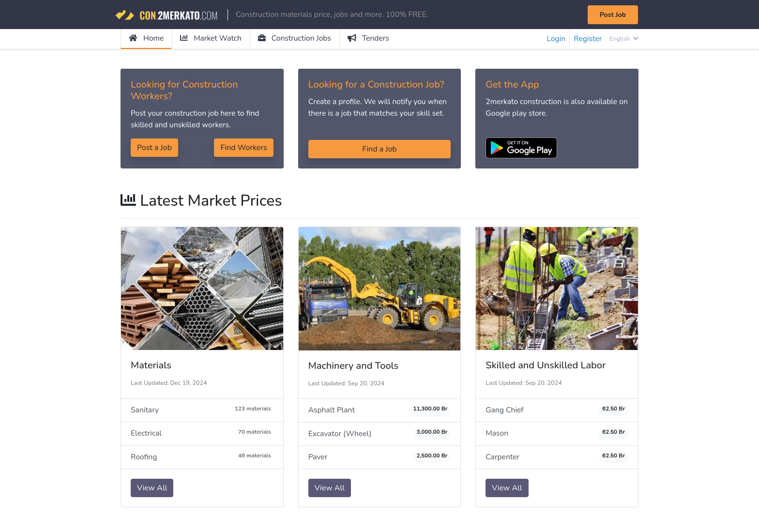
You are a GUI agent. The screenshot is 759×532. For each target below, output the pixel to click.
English (624, 39)
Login (555, 39)
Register (587, 39)
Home (146, 39)
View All (152, 489)
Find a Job (379, 150)
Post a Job (154, 149)
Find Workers (243, 149)
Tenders (372, 39)
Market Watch (212, 39)
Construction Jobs (297, 39)
